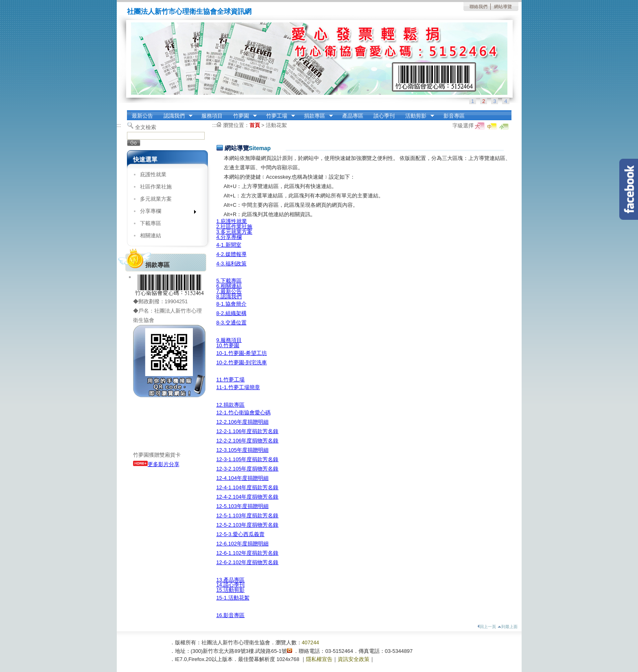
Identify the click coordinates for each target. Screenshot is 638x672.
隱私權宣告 (319, 659)
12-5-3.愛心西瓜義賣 (241, 534)
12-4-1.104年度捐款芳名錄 (248, 487)
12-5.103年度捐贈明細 (243, 506)
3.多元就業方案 (235, 232)
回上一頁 (487, 627)
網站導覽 (503, 7)
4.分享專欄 (229, 237)
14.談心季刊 (231, 585)
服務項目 (212, 116)
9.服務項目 (229, 340)
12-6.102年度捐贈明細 (243, 544)
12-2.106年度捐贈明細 (243, 422)
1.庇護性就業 (232, 221)
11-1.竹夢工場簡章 (238, 387)
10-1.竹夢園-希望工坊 (242, 353)
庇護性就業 (153, 174)
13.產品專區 (231, 580)
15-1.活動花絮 (233, 598)
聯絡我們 (478, 7)
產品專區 (353, 116)
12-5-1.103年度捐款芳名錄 (248, 515)
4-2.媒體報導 (232, 254)
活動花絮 (276, 125)
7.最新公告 (229, 291)
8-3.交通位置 (232, 323)
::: (129, 113)
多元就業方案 (156, 199)
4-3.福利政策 (232, 264)
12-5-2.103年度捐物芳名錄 (248, 525)
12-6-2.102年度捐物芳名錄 (248, 562)
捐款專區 (316, 116)
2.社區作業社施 (235, 227)
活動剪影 (417, 116)
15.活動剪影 (231, 590)
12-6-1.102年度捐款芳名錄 (248, 553)
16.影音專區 (231, 615)
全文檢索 (146, 127)
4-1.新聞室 (229, 245)
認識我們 (175, 116)
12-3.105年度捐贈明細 (243, 450)
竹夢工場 (278, 116)
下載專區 (151, 223)
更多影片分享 (156, 464)
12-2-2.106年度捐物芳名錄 (248, 441)
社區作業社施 (156, 187)
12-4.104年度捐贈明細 (243, 478)
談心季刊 (384, 116)
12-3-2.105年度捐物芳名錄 (248, 469)
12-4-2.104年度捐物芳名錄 (248, 497)
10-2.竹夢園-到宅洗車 (242, 362)
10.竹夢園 (228, 345)
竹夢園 (242, 116)
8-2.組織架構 (232, 313)
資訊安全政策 (354, 659)
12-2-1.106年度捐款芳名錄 (248, 431)
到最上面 (508, 627)
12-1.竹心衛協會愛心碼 (244, 413)
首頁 (255, 125)
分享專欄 (165, 213)
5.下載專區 (229, 281)
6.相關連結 (229, 286)
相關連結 (151, 235)
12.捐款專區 (231, 405)
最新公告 (142, 116)
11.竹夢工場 (231, 380)
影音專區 (454, 116)
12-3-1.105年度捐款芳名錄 (248, 459)
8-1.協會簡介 (232, 304)
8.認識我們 (229, 297)
